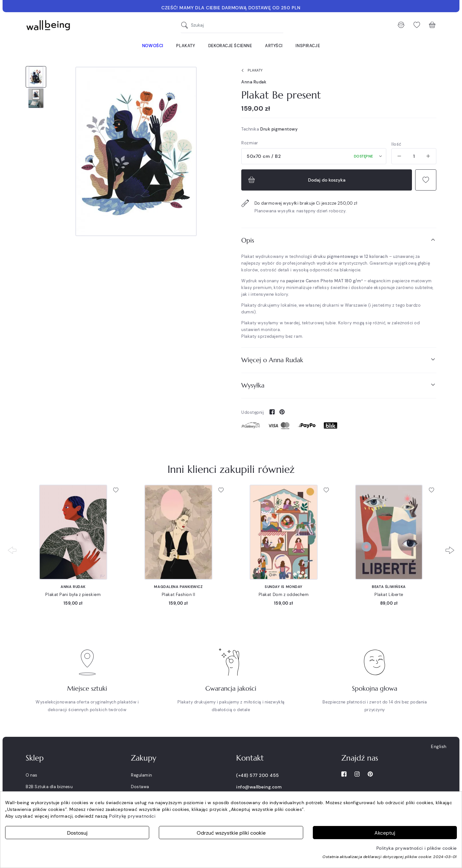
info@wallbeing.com (259, 787)
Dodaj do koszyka (296, 180)
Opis (339, 240)
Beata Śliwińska (389, 587)
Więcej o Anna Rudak (339, 360)
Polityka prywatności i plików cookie (417, 848)
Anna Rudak (254, 82)
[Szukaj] (186, 25)
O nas (32, 775)
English (439, 746)
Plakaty (251, 71)
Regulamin (141, 775)
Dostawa (140, 787)
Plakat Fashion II (179, 595)
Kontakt (250, 758)
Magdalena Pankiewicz (178, 587)
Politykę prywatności (132, 816)
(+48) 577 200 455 (258, 775)
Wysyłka (339, 385)
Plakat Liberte (389, 595)
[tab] (339, 240)
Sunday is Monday (284, 587)
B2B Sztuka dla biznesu (49, 787)
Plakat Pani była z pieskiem (73, 595)
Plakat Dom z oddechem (284, 595)
